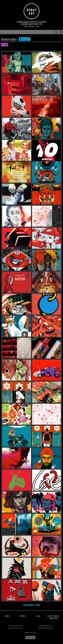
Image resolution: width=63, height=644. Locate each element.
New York (32, 26)
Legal (38, 616)
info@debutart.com (46, 626)
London (26, 26)
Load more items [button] (32, 605)
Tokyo (37, 26)
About (8, 616)
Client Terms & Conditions (53, 617)
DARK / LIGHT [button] (30, 637)
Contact (23, 616)
